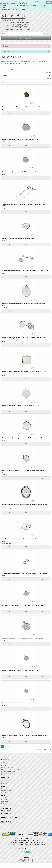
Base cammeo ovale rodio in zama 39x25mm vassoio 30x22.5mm (24, 303)
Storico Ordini (5, 800)
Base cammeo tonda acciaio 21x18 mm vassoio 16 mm (21, 670)
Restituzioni (5, 782)
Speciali (3, 792)
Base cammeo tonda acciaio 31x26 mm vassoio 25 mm (21, 139)
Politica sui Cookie (6, 773)
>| (12, 747)
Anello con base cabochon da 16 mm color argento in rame (22, 539)
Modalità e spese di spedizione (10, 769)
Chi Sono (4, 762)
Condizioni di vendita (7, 764)
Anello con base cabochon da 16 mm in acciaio (18, 238)
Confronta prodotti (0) (7, 70)
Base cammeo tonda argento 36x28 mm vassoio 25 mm (21, 405)
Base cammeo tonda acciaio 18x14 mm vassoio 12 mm (21, 703)
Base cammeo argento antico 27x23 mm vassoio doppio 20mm (24, 470)
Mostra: (49, 78)
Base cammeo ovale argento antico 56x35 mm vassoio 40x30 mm (25, 735)
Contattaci (4, 780)
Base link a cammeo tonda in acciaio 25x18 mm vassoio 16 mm (24, 605)
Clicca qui (22, 9)
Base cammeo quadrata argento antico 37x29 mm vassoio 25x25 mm (25, 372)
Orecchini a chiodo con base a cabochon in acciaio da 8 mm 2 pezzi (25, 573)
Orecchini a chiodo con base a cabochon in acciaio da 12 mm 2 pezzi (25, 271)
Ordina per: (48, 73)
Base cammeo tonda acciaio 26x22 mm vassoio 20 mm (21, 172)
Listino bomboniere (7, 775)
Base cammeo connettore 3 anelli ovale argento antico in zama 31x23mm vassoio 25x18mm (24, 338)
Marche (3, 789)
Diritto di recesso (6, 766)
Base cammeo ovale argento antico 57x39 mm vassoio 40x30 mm (25, 504)
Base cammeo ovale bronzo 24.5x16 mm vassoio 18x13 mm (23, 107)
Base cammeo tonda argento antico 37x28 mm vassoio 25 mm (24, 438)
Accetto (49, 2)
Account (4, 798)
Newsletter (4, 803)
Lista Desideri (5, 801)
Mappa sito (4, 784)
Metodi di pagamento (7, 768)
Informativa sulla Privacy (8, 771)
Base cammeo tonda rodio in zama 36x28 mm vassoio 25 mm (23, 638)
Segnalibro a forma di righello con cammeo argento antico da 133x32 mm (23, 205)
